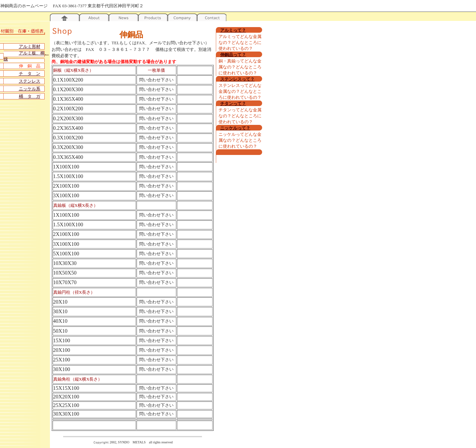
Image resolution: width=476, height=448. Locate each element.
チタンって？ (233, 104)
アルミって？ (233, 30)
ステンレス (30, 81)
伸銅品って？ (233, 55)
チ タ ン (30, 74)
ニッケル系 (30, 89)
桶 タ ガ (30, 96)
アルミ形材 (30, 46)
